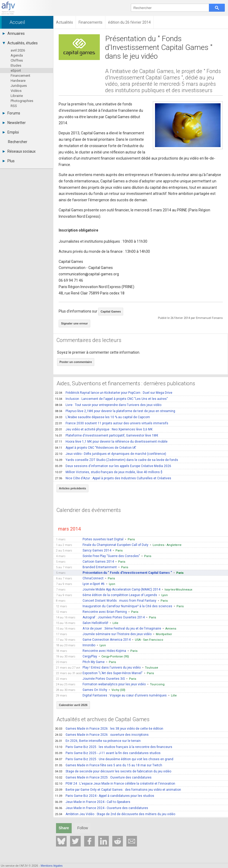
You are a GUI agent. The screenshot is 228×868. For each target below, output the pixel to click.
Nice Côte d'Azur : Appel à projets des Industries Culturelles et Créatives (113, 478)
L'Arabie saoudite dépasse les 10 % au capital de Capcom (102, 417)
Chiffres (17, 60)
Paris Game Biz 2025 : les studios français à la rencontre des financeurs (114, 747)
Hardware (18, 81)
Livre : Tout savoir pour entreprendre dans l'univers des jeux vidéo (108, 405)
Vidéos (16, 91)
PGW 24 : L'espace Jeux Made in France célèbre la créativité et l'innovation (115, 784)
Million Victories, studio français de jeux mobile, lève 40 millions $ (109, 472)
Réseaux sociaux (19, 151)
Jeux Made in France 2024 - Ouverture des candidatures (102, 808)
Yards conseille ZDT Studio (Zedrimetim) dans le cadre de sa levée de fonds (117, 460)
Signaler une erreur (74, 323)
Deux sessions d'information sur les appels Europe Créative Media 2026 (113, 466)
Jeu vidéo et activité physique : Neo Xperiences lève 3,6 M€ (104, 429)
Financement (20, 76)
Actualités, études (20, 43)
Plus (9, 161)
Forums (11, 113)
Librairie (17, 96)
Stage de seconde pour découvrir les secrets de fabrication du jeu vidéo (113, 771)
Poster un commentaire (76, 362)
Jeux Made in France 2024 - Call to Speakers (93, 802)
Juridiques (19, 86)
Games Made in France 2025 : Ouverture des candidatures (103, 777)
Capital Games (111, 311)
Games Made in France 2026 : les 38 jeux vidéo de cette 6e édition (109, 729)
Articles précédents (72, 488)
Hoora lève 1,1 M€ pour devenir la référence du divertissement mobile (111, 442)
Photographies (22, 101)
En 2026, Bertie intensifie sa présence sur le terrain (98, 741)
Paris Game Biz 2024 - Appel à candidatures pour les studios (105, 796)
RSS (14, 106)
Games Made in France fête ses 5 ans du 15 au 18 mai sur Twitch (109, 765)
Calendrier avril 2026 (73, 705)
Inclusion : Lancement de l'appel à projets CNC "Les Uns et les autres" (111, 399)
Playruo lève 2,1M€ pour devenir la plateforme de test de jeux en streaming (115, 411)
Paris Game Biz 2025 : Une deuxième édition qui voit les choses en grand (114, 759)
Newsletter (14, 123)
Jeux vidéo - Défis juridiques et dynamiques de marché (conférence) (111, 454)
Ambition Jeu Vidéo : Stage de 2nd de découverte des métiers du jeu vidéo (115, 814)
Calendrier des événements (89, 510)
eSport (16, 70)
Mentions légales (52, 866)
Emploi (11, 132)
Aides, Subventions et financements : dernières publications (126, 383)
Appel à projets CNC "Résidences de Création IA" (96, 448)
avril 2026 (18, 50)
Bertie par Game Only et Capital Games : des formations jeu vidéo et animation (118, 790)
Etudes (16, 65)
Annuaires (14, 33)
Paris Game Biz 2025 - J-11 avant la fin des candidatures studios (108, 753)
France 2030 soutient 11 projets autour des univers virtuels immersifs (112, 423)
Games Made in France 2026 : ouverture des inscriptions (102, 735)
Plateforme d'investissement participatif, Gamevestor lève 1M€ (107, 435)
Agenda (17, 55)
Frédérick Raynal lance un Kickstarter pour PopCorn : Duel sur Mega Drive (114, 393)
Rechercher (18, 142)
